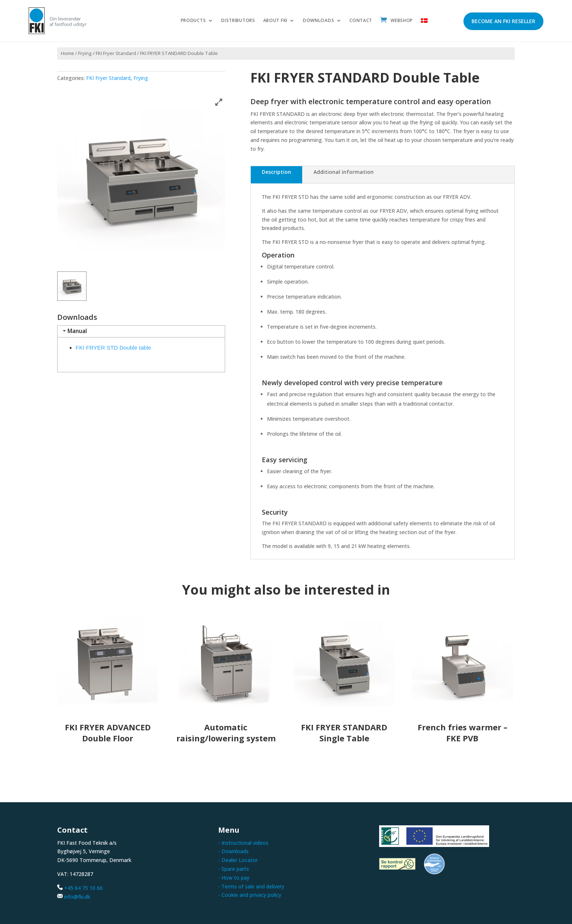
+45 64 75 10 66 (83, 888)
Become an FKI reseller (503, 21)
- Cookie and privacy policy (250, 895)
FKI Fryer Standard (116, 53)
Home (67, 53)
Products (193, 21)
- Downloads (233, 851)
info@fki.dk (77, 897)
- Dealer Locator (238, 860)
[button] (72, 286)
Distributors (238, 21)
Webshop (402, 21)
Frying (85, 53)
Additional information (344, 172)
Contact (361, 21)
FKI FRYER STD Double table (113, 348)
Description (276, 172)
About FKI (275, 21)
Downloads (318, 21)
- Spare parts (234, 869)
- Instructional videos (243, 843)
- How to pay (234, 878)
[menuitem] (424, 22)
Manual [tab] (74, 331)
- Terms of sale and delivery (251, 886)
